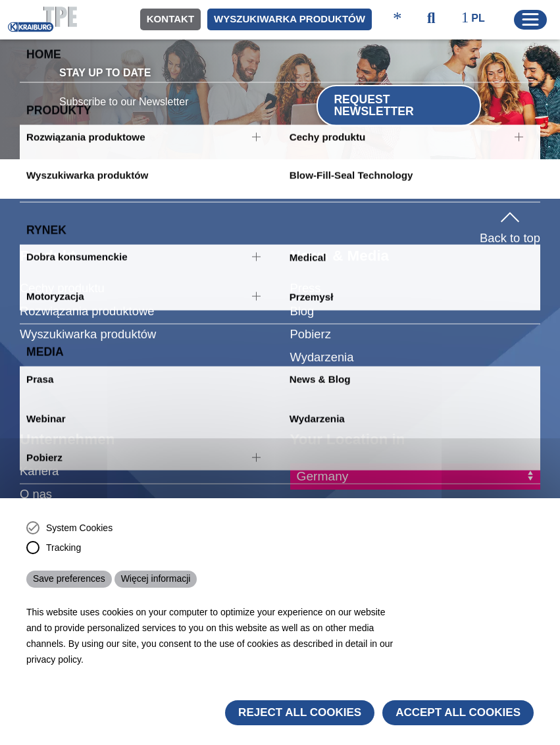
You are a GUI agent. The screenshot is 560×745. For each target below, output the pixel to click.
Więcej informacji (156, 578)
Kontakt (170, 19)
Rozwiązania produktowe (87, 311)
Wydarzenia (322, 357)
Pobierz (311, 334)
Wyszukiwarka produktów (290, 19)
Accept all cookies (458, 712)
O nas (36, 494)
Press (306, 288)
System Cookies (79, 528)
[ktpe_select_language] (480, 19)
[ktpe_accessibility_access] (397, 19)
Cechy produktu (62, 288)
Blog (302, 311)
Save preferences (69, 578)
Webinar (313, 380)
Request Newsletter (373, 105)
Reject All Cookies (300, 712)
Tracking (64, 548)
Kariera (39, 471)
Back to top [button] (510, 225)
